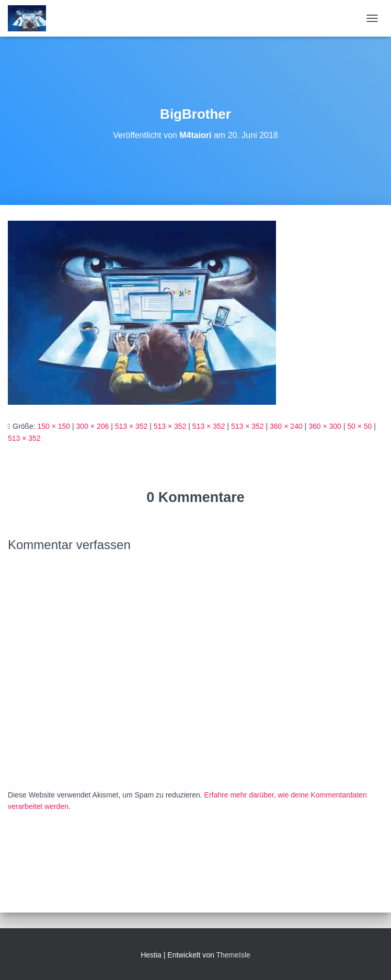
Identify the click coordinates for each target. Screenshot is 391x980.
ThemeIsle (233, 955)
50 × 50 (359, 426)
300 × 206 (93, 426)
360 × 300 (325, 426)
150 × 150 (54, 426)
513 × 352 (131, 426)
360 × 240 (286, 426)
